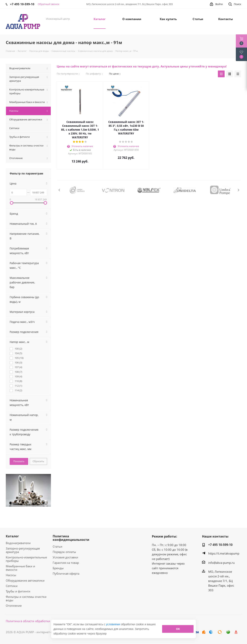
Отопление (14, 606)
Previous (60, 190)
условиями (113, 624)
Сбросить (38, 461)
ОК (178, 629)
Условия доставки (65, 557)
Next (238, 190)
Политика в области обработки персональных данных (45, 621)
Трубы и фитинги (18, 591)
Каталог (12, 536)
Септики (12, 586)
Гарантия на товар (66, 563)
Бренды (58, 568)
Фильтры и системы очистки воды (26, 598)
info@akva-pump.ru (221, 563)
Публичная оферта (66, 573)
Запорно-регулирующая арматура (23, 550)
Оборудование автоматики (25, 580)
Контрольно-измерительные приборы (26, 559)
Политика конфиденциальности (71, 538)
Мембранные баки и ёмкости (20, 568)
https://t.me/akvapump (224, 553)
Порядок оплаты (64, 552)
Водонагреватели (18, 543)
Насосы (11, 575)
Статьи (58, 546)
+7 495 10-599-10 (220, 545)
